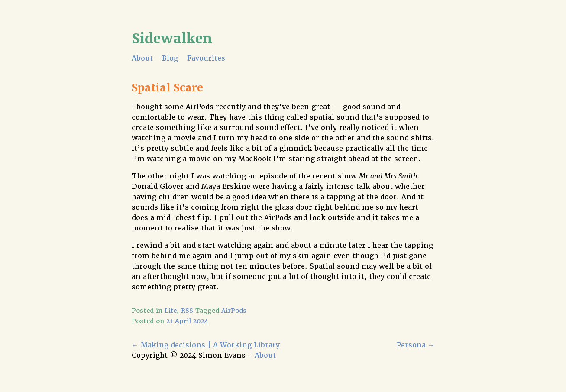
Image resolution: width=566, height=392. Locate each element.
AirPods (234, 311)
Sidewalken (172, 38)
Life (171, 311)
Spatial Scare (167, 88)
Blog (170, 58)
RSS (187, 311)
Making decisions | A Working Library (206, 345)
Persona (416, 345)
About (142, 58)
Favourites (206, 58)
